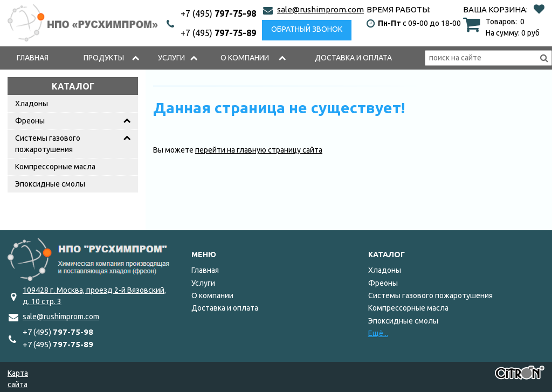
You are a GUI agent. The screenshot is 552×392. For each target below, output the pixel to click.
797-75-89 (218, 33)
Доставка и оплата (353, 58)
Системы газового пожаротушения (48, 144)
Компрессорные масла (55, 167)
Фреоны (30, 121)
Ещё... (378, 333)
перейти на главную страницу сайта (259, 150)
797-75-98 (218, 13)
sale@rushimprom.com (320, 9)
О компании (245, 58)
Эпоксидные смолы (50, 184)
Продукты (104, 58)
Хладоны (32, 104)
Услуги (171, 58)
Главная (33, 58)
